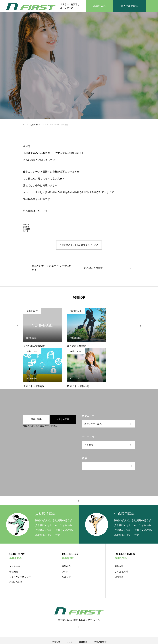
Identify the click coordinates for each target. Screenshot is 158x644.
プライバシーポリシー (20, 577)
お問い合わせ (16, 582)
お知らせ (66, 577)
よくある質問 (121, 572)
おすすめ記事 (63, 419)
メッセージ (15, 566)
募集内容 (119, 566)
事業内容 (66, 566)
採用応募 (119, 577)
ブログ (65, 572)
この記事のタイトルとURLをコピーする (79, 245)
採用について (32, 311)
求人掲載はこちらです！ (37, 211)
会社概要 (14, 572)
